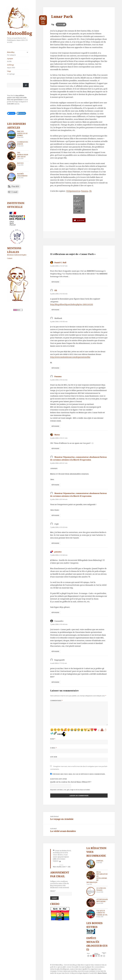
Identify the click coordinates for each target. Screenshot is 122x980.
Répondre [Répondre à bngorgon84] (55, 682)
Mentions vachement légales (17, 255)
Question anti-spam (59, 779)
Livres (60, 24)
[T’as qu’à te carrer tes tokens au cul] (91, 914)
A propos (18, 60)
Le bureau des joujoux (23, 143)
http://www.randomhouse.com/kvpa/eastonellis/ (70, 357)
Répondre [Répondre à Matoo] (55, 449)
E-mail (53, 748)
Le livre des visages (101, 889)
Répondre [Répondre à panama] (55, 612)
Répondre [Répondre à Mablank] (55, 368)
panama (58, 552)
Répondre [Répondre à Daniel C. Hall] (55, 282)
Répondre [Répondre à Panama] (55, 426)
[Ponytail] (91, 864)
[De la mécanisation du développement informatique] (91, 875)
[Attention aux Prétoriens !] (91, 903)
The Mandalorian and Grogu (23, 155)
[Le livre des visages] (91, 891)
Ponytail (100, 861)
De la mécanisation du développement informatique (97, 877)
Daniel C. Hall (60, 262)
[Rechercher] (26, 85)
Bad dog (20, 163)
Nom (53, 739)
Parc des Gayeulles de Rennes (22, 133)
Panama (85, 191)
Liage (18, 73)
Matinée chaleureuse (22, 175)
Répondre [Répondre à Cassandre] (55, 651)
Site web (54, 757)
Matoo (57, 435)
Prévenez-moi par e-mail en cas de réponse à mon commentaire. (78, 774)
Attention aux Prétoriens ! (102, 900)
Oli (90, 191)
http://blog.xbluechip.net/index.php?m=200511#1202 (72, 304)
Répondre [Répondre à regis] (55, 543)
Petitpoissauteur (73, 191)
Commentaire (56, 701)
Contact (10, 258)
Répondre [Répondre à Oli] (55, 310)
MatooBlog (20, 33)
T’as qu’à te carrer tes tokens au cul (102, 913)
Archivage (18, 66)
